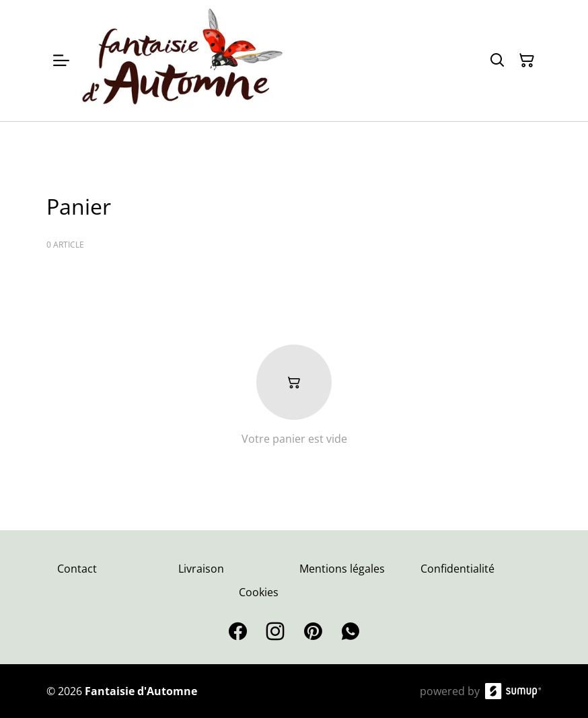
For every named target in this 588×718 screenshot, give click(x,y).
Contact (77, 569)
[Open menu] (61, 61)
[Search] (497, 61)
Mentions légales (342, 569)
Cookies (259, 592)
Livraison (201, 569)
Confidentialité (457, 569)
